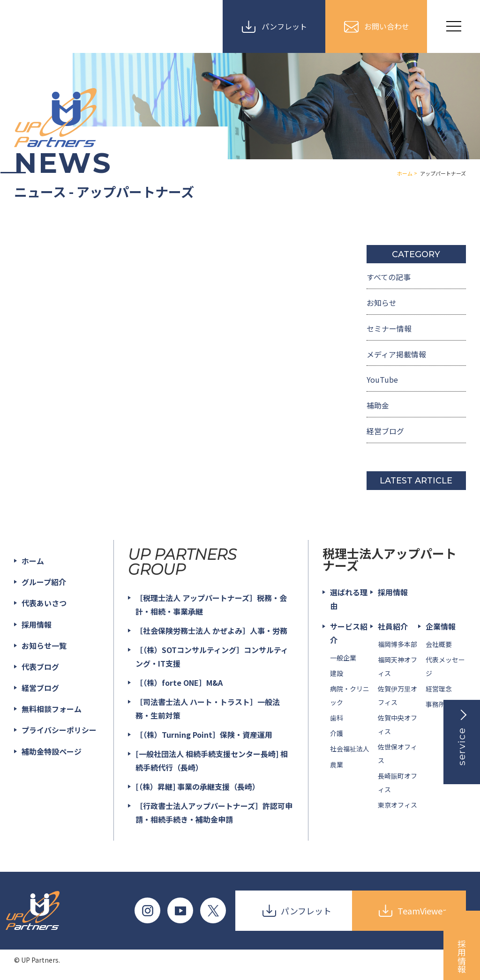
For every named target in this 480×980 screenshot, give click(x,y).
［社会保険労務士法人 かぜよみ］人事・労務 (211, 631)
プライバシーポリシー (59, 730)
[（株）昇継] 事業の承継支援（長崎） (198, 787)
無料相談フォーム (52, 709)
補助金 (378, 405)
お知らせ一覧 (44, 646)
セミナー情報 (389, 328)
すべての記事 (389, 277)
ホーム (33, 561)
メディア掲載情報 (396, 354)
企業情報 (441, 626)
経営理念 (439, 689)
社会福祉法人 (350, 749)
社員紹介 (393, 626)
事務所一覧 (442, 705)
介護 (337, 733)
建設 (337, 673)
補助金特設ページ (52, 751)
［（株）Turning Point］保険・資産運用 (204, 735)
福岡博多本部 (397, 644)
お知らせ (382, 303)
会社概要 (439, 644)
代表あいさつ (44, 603)
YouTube (382, 380)
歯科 (337, 718)
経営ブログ (385, 431)
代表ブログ (40, 667)
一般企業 (343, 658)
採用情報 (37, 624)
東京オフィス (397, 805)
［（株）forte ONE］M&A (179, 683)
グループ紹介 (44, 582)
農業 (337, 765)
